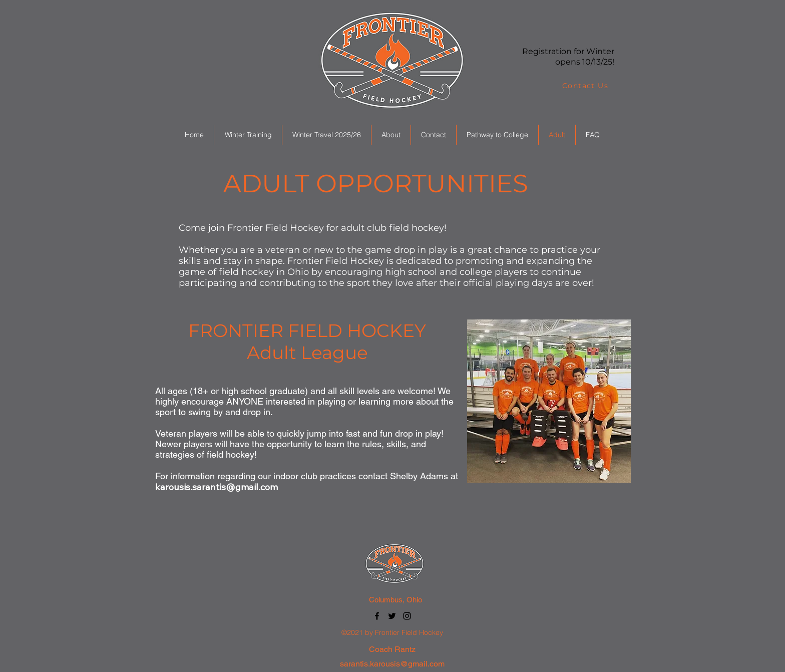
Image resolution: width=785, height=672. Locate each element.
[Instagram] (407, 616)
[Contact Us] (586, 86)
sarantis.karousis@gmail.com (392, 664)
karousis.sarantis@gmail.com (217, 487)
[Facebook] (377, 616)
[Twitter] (392, 616)
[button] (248, 135)
